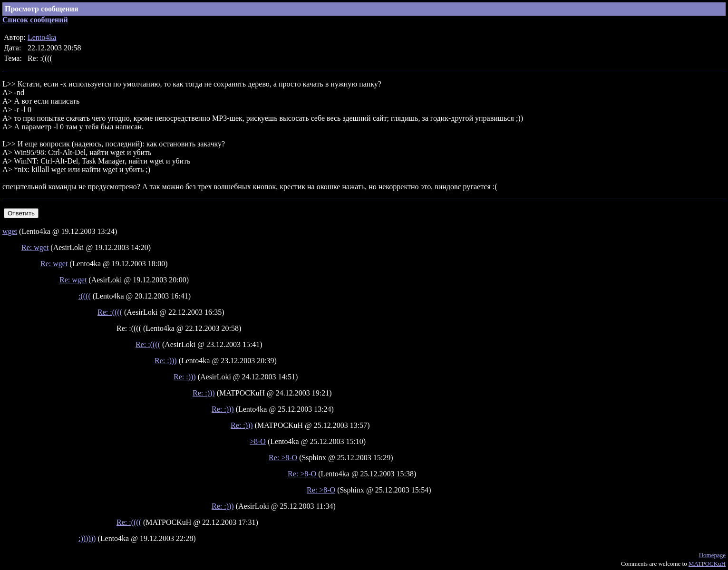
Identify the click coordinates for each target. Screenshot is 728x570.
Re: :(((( (110, 312)
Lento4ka (42, 37)
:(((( (85, 296)
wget (10, 231)
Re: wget (35, 247)
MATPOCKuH (707, 564)
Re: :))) (166, 361)
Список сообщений (35, 20)
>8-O (258, 441)
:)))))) (87, 538)
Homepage (712, 555)
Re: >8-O (283, 458)
